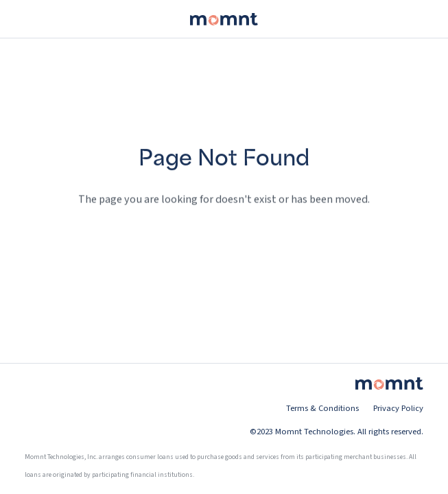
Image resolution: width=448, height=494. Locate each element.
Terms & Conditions (322, 408)
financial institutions (162, 475)
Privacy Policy (398, 408)
